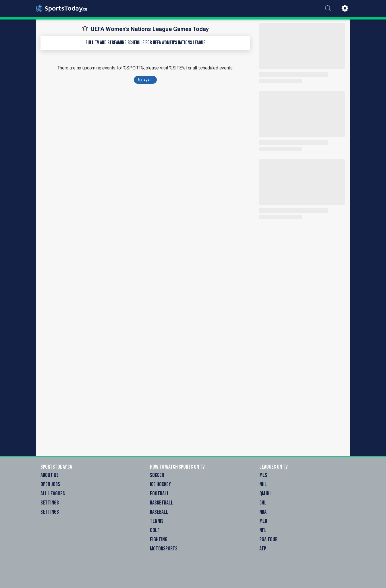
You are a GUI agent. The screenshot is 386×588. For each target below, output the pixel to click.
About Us (50, 475)
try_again (145, 79)
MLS (263, 475)
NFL (263, 530)
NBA (263, 512)
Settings (50, 503)
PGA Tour (268, 540)
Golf (155, 530)
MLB (263, 521)
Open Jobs (50, 484)
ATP (263, 549)
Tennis (157, 521)
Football (160, 494)
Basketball (162, 503)
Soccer (157, 475)
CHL (263, 503)
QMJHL (266, 494)
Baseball (159, 512)
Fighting (159, 540)
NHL (263, 484)
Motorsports (164, 549)
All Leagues (53, 494)
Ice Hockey (160, 484)
